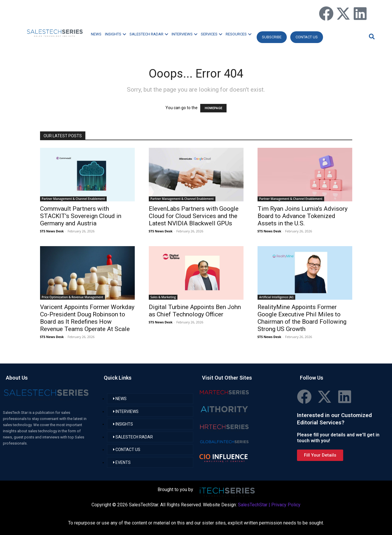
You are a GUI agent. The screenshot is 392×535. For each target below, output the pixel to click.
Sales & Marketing (163, 297)
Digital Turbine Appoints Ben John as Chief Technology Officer (195, 311)
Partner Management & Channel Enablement (73, 199)
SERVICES (211, 34)
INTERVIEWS (184, 34)
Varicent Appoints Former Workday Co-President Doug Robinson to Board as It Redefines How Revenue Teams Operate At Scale (87, 318)
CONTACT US (307, 37)
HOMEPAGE (213, 108)
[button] (371, 36)
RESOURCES (239, 34)
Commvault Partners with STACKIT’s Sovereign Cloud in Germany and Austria (81, 216)
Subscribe (272, 37)
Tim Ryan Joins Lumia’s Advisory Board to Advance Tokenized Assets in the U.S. (303, 216)
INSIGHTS (115, 34)
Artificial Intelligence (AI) (277, 297)
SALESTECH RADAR (149, 34)
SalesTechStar (253, 505)
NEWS (96, 34)
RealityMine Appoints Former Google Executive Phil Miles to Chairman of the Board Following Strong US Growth (302, 318)
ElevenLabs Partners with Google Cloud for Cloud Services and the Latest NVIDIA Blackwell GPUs (194, 216)
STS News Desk (52, 231)
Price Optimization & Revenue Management (73, 297)
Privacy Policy (286, 505)
